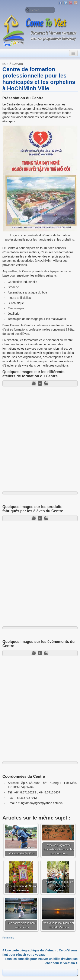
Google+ (71, 3)
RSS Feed (76, 3)
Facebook (60, 3)
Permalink (8, 938)
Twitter (65, 3)
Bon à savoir (13, 64)
